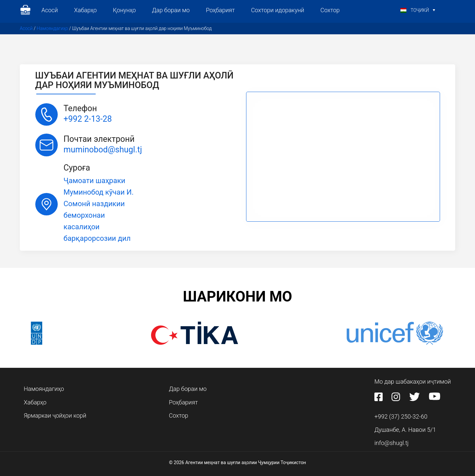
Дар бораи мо (171, 10)
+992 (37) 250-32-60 (401, 416)
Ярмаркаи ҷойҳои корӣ (55, 415)
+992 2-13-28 (88, 119)
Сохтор (330, 10)
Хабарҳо (85, 10)
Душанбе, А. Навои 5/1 (405, 430)
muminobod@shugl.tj (103, 150)
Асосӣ (50, 10)
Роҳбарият (220, 10)
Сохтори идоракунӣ (278, 10)
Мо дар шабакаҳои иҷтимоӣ (413, 381)
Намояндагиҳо (52, 28)
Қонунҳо (124, 10)
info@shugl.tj (392, 443)
